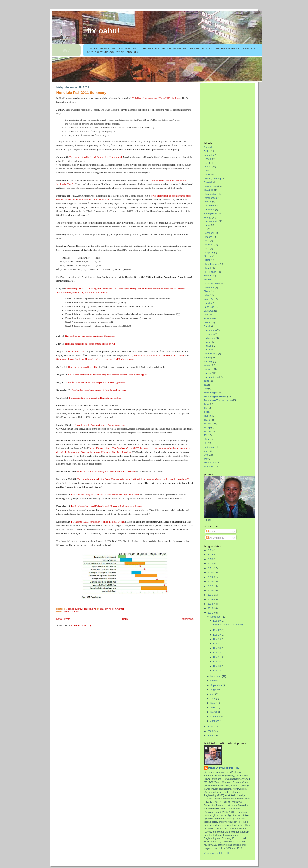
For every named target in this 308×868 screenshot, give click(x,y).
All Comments (215, 538)
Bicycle (208, 159)
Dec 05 (217, 662)
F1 (205, 229)
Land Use (209, 307)
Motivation (209, 319)
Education (209, 210)
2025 (210, 550)
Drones (208, 202)
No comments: (117, 609)
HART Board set (76, 351)
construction (210, 186)
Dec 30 (217, 621)
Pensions (209, 334)
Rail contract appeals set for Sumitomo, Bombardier (90, 336)
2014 (210, 599)
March (214, 712)
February (215, 717)
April (213, 708)
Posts (211, 532)
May (213, 703)
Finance (208, 237)
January (215, 721)
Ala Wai (208, 147)
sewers (208, 365)
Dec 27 (217, 630)
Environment (211, 221)
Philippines (210, 338)
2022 (210, 563)
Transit (75, 611)
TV (206, 435)
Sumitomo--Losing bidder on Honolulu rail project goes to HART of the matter (95, 359)
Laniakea (209, 311)
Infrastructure (211, 283)
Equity (207, 225)
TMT (206, 408)
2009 (210, 731)
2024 (210, 555)
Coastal (208, 182)
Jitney (207, 291)
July (213, 694)
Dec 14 (217, 644)
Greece (208, 256)
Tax (206, 385)
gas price (209, 252)
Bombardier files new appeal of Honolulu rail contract (95, 398)
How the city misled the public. (83, 367)
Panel (207, 326)
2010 (210, 727)
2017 (210, 586)
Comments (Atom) (81, 625)
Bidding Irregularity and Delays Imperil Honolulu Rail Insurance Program (107, 506)
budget (208, 167)
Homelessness (212, 264)
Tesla (207, 404)
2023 (210, 559)
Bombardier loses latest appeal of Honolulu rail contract (99, 390)
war (206, 459)
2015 (210, 595)
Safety (207, 357)
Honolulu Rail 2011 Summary (81, 93)
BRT (206, 163)
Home (125, 619)
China (207, 174)
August (214, 690)
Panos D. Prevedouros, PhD (224, 768)
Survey (208, 373)
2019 (210, 577)
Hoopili (208, 268)
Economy (209, 206)
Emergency (210, 213)
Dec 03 (217, 666)
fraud (207, 248)
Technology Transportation (218, 400)
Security (208, 361)
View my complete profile (217, 853)
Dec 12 (217, 653)
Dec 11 (217, 657)
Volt (206, 455)
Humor (68, 611)
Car (206, 171)
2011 (210, 613)
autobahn (209, 155)
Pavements (210, 330)
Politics (208, 346)
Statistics (209, 369)
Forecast (209, 245)
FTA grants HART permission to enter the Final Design (98, 522)
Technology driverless (215, 396)
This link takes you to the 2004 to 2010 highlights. (157, 98)
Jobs (207, 295)
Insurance (209, 287)
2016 (210, 590)
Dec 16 (217, 639)
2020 (210, 572)
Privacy (208, 350)
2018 (210, 581)
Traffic (207, 420)
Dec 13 (217, 648)
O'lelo (207, 322)
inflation (208, 280)
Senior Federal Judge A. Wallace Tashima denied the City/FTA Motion (105, 495)
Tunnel (208, 431)
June (213, 699)
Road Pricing (211, 354)
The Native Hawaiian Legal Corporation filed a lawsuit (96, 157)
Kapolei (208, 303)
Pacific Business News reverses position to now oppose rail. (97, 382)
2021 (210, 568)
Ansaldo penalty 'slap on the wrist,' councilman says (100, 425)
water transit (210, 463)
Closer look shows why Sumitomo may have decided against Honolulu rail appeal (108, 375)
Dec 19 (217, 635)
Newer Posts (63, 619)
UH (206, 443)
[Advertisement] (231, 110)
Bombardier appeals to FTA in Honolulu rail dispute (158, 355)
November (216, 676)
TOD (207, 412)
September (216, 685)
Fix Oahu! (103, 31)
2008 (210, 736)
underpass (209, 447)
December (216, 617)
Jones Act (209, 299)
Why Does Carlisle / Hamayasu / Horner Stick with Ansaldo (107, 471)
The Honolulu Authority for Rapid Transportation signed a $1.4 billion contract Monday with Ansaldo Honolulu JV (133, 479)
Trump (207, 428)
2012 (210, 608)
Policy (207, 342)
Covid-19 (209, 190)
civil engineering (212, 178)
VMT (207, 451)
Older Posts (187, 619)
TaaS (207, 381)
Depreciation (211, 194)
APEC (207, 151)
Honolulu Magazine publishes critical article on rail (90, 344)
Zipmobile (209, 467)
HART (207, 260)
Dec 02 (217, 671)
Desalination (210, 198)
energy (208, 217)
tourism (208, 416)
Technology (210, 393)
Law (206, 315)
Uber (207, 439)
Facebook (209, 233)
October (215, 681)
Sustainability (211, 377)
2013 (210, 604)
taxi (206, 389)
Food (207, 241)
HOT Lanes (210, 272)
